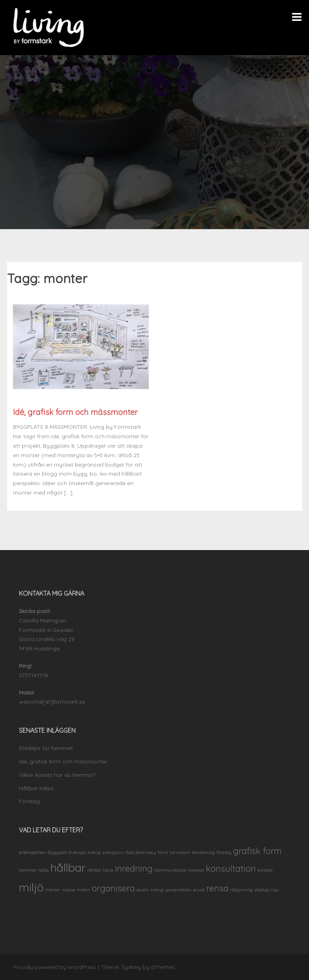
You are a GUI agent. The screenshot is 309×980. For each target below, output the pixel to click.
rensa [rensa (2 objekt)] (217, 888)
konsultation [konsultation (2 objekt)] (231, 868)
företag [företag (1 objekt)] (224, 852)
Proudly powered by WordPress (55, 967)
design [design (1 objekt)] (80, 852)
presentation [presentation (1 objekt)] (179, 890)
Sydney (131, 967)
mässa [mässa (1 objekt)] (69, 890)
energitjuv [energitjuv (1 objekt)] (113, 852)
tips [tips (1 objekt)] (275, 890)
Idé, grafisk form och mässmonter (75, 412)
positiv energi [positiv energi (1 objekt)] (150, 890)
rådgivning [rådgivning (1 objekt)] (241, 890)
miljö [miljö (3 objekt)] (31, 887)
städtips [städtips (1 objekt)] (262, 890)
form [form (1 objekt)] (163, 852)
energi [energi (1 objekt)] (94, 852)
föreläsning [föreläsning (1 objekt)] (203, 852)
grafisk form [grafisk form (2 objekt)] (257, 851)
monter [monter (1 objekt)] (53, 890)
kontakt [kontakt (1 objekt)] (265, 870)
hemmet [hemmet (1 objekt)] (28, 870)
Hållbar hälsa (36, 788)
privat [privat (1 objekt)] (199, 890)
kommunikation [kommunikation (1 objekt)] (171, 870)
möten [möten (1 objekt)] (83, 890)
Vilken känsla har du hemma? (57, 775)
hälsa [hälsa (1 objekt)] (43, 870)
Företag (29, 801)
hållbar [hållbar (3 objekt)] (68, 867)
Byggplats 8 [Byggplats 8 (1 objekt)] (59, 852)
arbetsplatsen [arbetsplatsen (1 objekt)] (32, 852)
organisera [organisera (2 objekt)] (113, 888)
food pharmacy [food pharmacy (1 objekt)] (141, 852)
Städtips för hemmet (46, 748)
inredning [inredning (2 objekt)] (134, 868)
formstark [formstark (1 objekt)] (180, 852)
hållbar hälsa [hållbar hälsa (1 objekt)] (100, 870)
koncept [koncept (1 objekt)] (196, 870)
